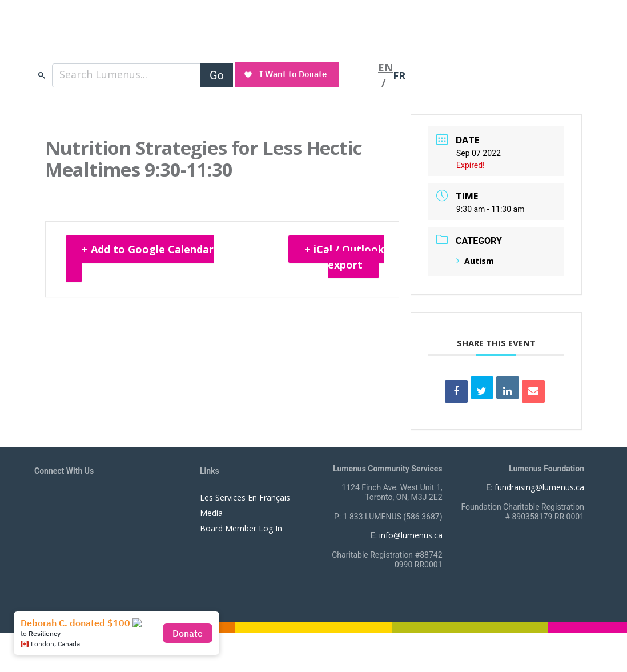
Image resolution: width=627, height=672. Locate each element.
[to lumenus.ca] (155, 39)
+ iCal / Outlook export (344, 257)
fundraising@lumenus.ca (539, 487)
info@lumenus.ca (411, 535)
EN (385, 67)
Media (211, 513)
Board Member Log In (241, 528)
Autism (475, 261)
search (42, 75)
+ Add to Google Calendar (148, 249)
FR (399, 75)
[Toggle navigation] (360, 75)
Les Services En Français (245, 497)
